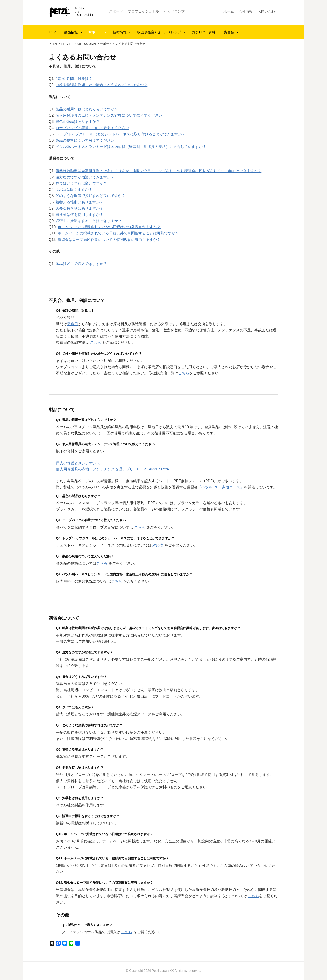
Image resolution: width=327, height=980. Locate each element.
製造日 (73, 324)
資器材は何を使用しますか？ (79, 215)
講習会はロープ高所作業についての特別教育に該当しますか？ (109, 240)
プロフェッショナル (143, 11)
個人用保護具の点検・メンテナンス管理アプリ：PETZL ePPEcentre (112, 469)
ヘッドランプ (174, 11)
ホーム (229, 11)
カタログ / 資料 (204, 32)
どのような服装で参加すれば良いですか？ (90, 196)
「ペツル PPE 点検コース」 (221, 487)
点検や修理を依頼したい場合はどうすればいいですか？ (101, 85)
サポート (95, 32)
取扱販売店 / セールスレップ (159, 32)
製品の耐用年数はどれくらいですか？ (87, 109)
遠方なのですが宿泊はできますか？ (85, 177)
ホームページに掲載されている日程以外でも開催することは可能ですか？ (118, 233)
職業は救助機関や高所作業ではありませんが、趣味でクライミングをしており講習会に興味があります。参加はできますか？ (158, 171)
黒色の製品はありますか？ (78, 122)
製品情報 (71, 32)
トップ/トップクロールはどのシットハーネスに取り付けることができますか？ (120, 134)
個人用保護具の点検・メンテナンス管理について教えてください (109, 115)
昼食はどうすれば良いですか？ (81, 183)
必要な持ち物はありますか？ (79, 208)
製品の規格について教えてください (85, 140)
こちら (96, 342)
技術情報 (120, 32)
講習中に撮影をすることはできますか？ (89, 221)
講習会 (229, 32)
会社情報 (246, 11)
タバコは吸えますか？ (74, 190)
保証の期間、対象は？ (74, 79)
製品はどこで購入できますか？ (81, 264)
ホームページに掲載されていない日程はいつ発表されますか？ (109, 227)
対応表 (158, 545)
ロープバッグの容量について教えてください (92, 128)
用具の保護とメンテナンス (78, 463)
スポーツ (116, 11)
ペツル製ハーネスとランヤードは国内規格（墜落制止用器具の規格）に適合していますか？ (131, 147)
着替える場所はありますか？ (79, 202)
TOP (52, 32)
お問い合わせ (268, 11)
